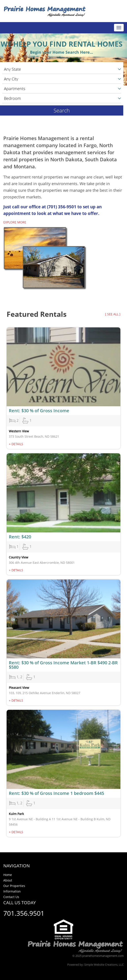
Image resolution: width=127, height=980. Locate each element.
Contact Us (11, 897)
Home (8, 875)
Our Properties (14, 886)
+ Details (16, 444)
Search (62, 110)
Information (12, 891)
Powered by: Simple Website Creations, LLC (95, 965)
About (8, 880)
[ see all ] (113, 314)
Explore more (15, 222)
